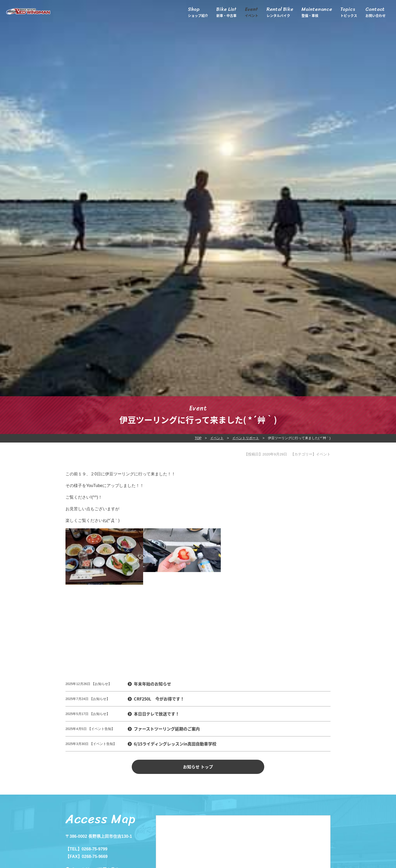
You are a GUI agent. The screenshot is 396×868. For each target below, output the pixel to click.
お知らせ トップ (198, 767)
